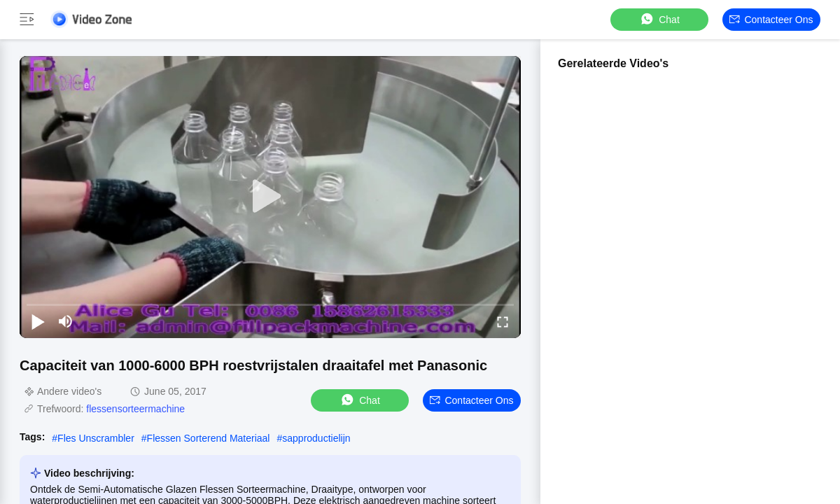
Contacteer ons (771, 20)
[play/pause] (38, 321)
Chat (659, 19)
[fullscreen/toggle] (503, 321)
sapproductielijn (316, 438)
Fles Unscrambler (96, 438)
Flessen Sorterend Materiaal (209, 438)
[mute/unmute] (66, 321)
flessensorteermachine (135, 409)
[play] (270, 197)
